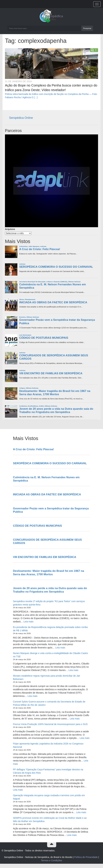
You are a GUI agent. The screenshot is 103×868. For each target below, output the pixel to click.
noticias (43, 246)
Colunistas (23, 246)
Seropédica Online (21, 118)
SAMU (41, 406)
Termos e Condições (52, 860)
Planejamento (30, 299)
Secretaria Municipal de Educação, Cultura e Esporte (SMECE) (43, 282)
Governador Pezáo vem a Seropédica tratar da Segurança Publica (57, 321)
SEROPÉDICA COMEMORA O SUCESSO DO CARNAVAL (56, 267)
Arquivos (10, 229)
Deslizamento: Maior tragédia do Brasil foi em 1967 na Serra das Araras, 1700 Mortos (55, 393)
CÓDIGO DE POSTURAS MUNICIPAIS (44, 338)
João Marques (34, 246)
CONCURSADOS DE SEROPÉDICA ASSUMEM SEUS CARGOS (54, 357)
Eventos (22, 317)
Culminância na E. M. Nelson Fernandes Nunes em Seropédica (52, 286)
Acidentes (23, 406)
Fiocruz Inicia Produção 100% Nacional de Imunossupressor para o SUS (50, 724)
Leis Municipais (25, 335)
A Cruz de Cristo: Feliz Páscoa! (40, 249)
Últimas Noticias (74, 282)
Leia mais (28, 622)
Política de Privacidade (86, 857)
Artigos (22, 388)
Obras (21, 299)
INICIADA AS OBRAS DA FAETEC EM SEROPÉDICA (53, 302)
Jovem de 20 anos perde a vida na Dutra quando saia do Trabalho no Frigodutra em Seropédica (56, 410)
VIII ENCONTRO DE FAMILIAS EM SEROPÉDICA (51, 373)
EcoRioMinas (33, 406)
